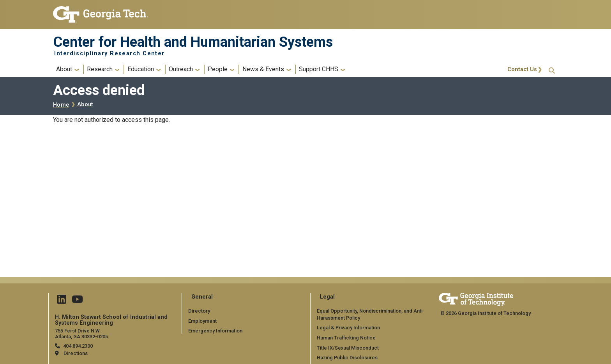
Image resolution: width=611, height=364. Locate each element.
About (64, 69)
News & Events (263, 69)
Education (141, 69)
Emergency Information (215, 331)
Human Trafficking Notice (346, 338)
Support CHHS (319, 69)
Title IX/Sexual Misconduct (348, 348)
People (218, 69)
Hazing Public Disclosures (347, 358)
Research (100, 69)
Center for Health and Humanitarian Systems (193, 42)
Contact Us (522, 69)
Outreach (181, 69)
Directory (199, 311)
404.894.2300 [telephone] (78, 346)
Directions (76, 353)
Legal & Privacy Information (348, 328)
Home (61, 105)
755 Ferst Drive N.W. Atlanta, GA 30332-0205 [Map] (81, 334)
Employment (202, 321)
